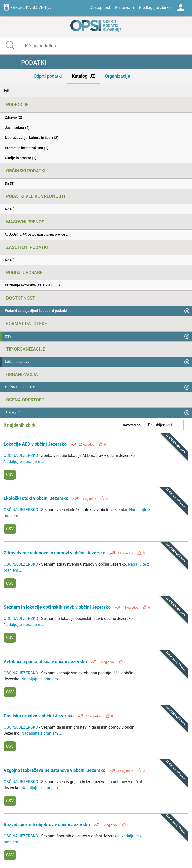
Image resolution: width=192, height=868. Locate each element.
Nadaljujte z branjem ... (24, 461)
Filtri (8, 91)
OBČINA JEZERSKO (21, 455)
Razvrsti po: (132, 425)
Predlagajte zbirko (155, 7)
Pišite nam (125, 7)
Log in (181, 8)
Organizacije (118, 76)
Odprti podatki (48, 76)
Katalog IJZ (83, 76)
